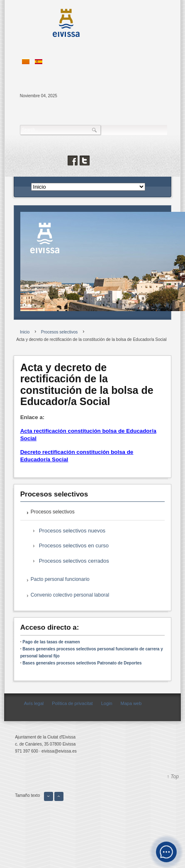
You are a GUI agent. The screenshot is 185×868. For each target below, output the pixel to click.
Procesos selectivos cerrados (74, 561)
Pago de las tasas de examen (51, 642)
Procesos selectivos (53, 512)
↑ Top (173, 777)
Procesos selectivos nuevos (72, 531)
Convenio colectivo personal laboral (70, 595)
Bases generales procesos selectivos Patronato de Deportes (82, 663)
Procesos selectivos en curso (74, 545)
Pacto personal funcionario (60, 579)
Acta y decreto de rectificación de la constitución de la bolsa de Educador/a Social (87, 385)
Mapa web (131, 703)
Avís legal (34, 703)
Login (107, 703)
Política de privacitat (72, 703)
